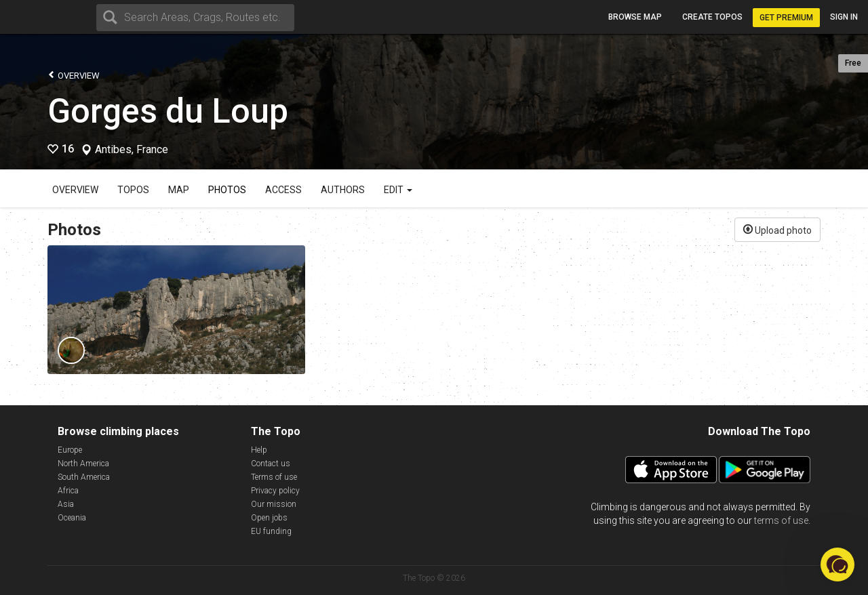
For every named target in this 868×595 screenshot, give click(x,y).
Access (283, 190)
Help (259, 450)
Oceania (72, 518)
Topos (133, 190)
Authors (343, 190)
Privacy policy (275, 491)
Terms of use (274, 477)
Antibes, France (132, 150)
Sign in (844, 17)
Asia (66, 504)
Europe (70, 450)
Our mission (274, 504)
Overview (74, 75)
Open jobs (269, 518)
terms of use (781, 520)
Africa (68, 491)
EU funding (271, 531)
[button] (837, 565)
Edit (398, 190)
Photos (227, 190)
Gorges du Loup (168, 111)
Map (179, 190)
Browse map (635, 17)
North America (83, 464)
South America (84, 477)
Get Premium (786, 18)
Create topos (712, 17)
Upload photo (777, 229)
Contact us (271, 464)
